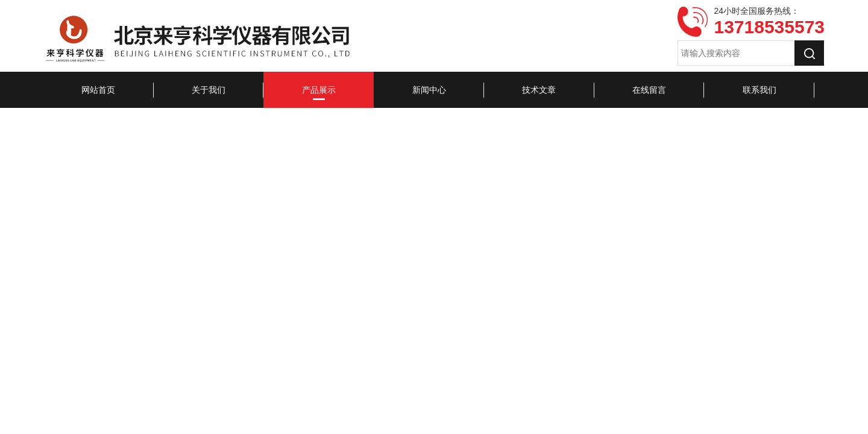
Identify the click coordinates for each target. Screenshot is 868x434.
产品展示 (319, 90)
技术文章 (539, 90)
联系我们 (759, 90)
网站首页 (98, 90)
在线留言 (649, 90)
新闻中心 (429, 90)
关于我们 (209, 90)
